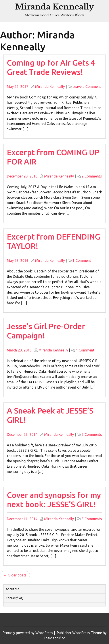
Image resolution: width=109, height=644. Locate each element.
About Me (12, 589)
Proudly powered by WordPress (28, 633)
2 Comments (92, 176)
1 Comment (82, 261)
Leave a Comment (87, 87)
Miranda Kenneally (54, 7)
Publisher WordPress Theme (80, 633)
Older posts (17, 575)
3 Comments (92, 519)
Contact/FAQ (15, 598)
